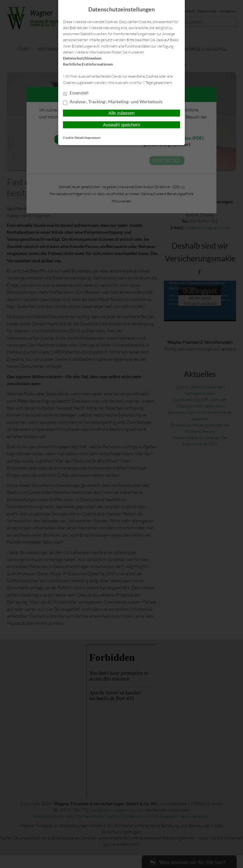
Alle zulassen (122, 113)
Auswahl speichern (121, 125)
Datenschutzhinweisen (82, 58)
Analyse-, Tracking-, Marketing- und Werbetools (113, 102)
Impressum (93, 137)
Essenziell (76, 93)
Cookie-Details (74, 137)
